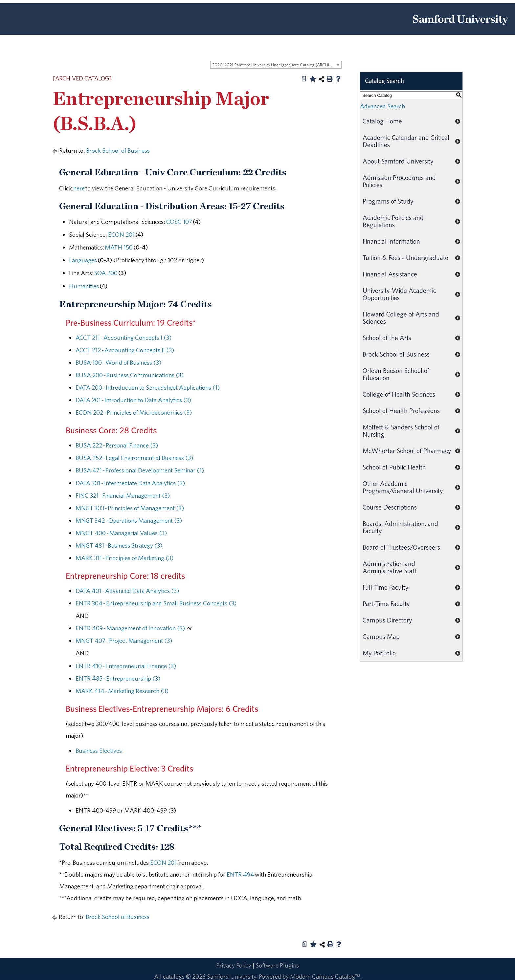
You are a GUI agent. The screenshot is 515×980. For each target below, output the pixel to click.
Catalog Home (382, 121)
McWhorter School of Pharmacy (407, 451)
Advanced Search (382, 106)
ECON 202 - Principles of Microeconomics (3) (134, 412)
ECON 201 (121, 234)
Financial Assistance (390, 274)
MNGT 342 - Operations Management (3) (129, 520)
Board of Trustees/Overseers (401, 547)
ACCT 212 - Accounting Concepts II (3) (125, 350)
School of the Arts (387, 338)
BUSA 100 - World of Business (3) (118, 362)
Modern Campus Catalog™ (325, 976)
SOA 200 (106, 273)
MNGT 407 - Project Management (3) (124, 641)
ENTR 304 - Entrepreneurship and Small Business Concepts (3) (156, 603)
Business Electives (99, 751)
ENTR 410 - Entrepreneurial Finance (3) (126, 666)
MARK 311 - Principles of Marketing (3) (124, 558)
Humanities (84, 286)
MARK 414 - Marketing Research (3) (122, 691)
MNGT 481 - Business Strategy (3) (119, 545)
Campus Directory (387, 620)
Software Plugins (277, 965)
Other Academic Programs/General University (403, 487)
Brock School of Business (118, 150)
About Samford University (398, 161)
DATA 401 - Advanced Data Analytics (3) (127, 591)
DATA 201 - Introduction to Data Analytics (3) (133, 400)
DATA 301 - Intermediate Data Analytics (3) (130, 483)
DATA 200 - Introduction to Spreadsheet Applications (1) (148, 387)
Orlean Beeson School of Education (396, 374)
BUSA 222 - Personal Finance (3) (117, 445)
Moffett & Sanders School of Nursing (401, 431)
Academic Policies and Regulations (393, 221)
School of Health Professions (401, 411)
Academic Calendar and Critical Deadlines (406, 141)
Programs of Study (388, 201)
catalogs (174, 976)
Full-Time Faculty (386, 587)
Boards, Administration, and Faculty (400, 527)
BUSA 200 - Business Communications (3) (130, 375)
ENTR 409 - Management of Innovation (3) (130, 628)
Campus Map (381, 636)
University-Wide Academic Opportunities (399, 294)
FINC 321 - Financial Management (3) (123, 495)
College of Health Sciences (399, 394)
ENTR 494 (240, 874)
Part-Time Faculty (386, 604)
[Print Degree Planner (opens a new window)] (304, 79)
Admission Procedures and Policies (399, 181)
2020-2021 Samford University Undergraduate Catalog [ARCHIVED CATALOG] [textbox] (277, 65)
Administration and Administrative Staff (390, 567)
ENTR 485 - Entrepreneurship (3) (118, 678)
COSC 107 (179, 222)
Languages (83, 260)
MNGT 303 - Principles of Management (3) (130, 508)
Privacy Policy (234, 965)
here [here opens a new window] (79, 188)
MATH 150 (119, 247)
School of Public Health (394, 467)
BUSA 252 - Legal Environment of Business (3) (134, 458)
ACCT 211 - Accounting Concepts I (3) (123, 338)
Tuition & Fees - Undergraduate (405, 258)
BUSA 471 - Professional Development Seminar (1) (140, 470)
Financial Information (391, 241)
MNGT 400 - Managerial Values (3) (121, 533)
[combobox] (276, 65)
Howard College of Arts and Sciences (401, 318)
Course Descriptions (390, 507)
